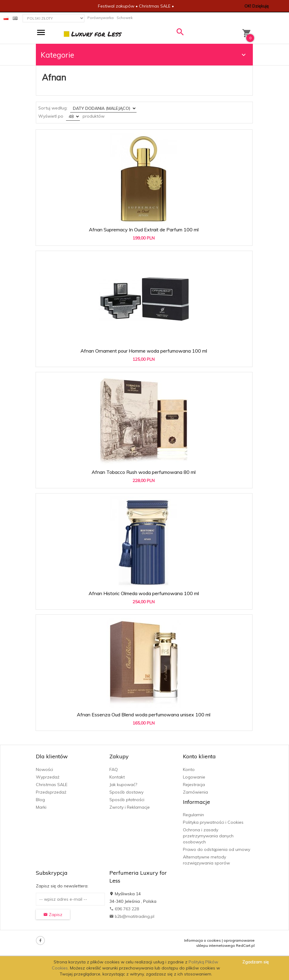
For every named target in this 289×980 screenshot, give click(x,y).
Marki (41, 807)
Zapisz (53, 915)
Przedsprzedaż (51, 792)
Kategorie (144, 55)
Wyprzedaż (48, 777)
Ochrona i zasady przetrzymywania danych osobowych (208, 836)
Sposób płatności (127, 800)
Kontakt (117, 777)
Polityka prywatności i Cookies (213, 822)
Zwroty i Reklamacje (130, 807)
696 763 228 (124, 909)
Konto (189, 769)
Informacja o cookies (203, 940)
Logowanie (194, 777)
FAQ (114, 769)
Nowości (44, 769)
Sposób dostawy (126, 792)
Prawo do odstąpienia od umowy (217, 849)
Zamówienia (195, 792)
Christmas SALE (52, 785)
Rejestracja (194, 785)
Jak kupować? (123, 785)
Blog (40, 800)
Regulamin (193, 815)
